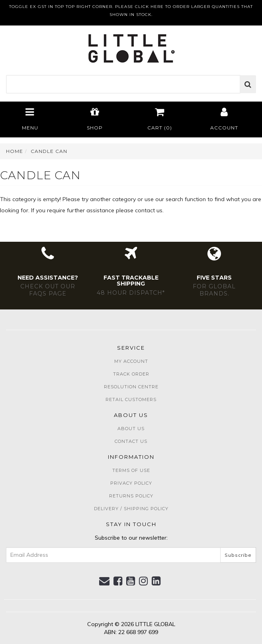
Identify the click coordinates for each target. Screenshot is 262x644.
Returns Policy (131, 496)
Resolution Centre (131, 387)
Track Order (131, 374)
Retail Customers (131, 399)
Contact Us (131, 441)
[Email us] (105, 581)
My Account (131, 361)
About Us (131, 429)
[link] (118, 581)
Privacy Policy (131, 483)
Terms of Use (131, 470)
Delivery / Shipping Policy (131, 509)
